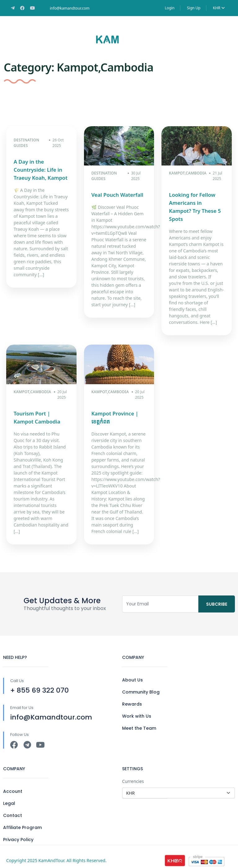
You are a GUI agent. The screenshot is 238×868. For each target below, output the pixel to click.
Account (13, 783)
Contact (13, 807)
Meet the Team (139, 720)
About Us (132, 672)
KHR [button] (219, 8)
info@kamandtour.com (70, 8)
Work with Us (137, 708)
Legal (9, 795)
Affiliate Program (22, 819)
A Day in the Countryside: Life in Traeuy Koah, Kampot (40, 170)
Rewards (132, 696)
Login (170, 8)
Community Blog (141, 684)
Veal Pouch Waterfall (116, 195)
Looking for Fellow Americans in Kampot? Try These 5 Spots (196, 203)
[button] (218, 39)
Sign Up (194, 8)
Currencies (133, 773)
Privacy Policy (18, 831)
